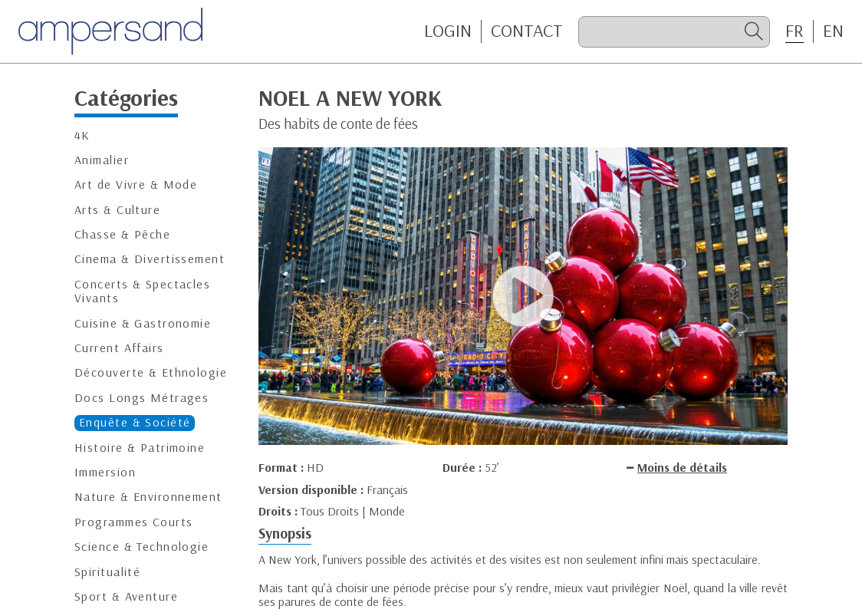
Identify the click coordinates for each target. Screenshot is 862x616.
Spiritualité (107, 572)
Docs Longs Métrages (141, 398)
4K (82, 135)
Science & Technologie (141, 547)
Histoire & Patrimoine (140, 448)
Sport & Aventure (126, 596)
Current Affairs (119, 348)
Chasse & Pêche (122, 234)
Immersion (105, 472)
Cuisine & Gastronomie (143, 323)
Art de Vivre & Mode (136, 184)
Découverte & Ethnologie (151, 372)
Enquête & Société (135, 422)
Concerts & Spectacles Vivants (142, 291)
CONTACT (527, 31)
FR (795, 31)
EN (833, 31)
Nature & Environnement (148, 497)
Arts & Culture (117, 210)
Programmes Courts (133, 522)
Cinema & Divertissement (150, 259)
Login (448, 31)
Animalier (102, 160)
